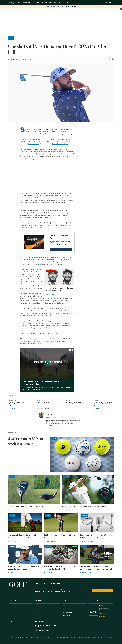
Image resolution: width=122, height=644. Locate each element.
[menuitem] (66, 3)
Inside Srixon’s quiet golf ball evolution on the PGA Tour (60, 536)
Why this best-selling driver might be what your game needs (84, 507)
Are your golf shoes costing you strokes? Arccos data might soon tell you (23, 536)
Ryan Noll (14, 408)
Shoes (12, 515)
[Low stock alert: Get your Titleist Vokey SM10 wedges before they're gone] (97, 523)
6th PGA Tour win (34, 144)
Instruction (26, 2)
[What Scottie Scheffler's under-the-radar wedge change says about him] (25, 554)
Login (110, 3)
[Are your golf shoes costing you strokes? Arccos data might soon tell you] (25, 523)
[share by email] (112, 60)
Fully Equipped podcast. (49, 154)
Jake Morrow (50, 573)
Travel (11, 622)
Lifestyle (12, 618)
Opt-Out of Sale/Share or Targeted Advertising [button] (46, 626)
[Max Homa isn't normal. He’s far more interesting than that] (60, 277)
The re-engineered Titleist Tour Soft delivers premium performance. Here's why (97, 568)
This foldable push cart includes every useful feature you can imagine (46, 404)
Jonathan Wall (14, 60)
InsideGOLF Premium (71, 7)
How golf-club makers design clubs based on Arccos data (29, 507)
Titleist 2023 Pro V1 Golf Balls (59, 237)
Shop (50, 2)
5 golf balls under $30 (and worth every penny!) (75, 403)
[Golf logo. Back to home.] (18, 585)
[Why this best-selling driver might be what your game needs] (88, 489)
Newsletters (57, 2)
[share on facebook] (106, 60)
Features (50, 271)
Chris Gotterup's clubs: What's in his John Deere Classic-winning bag (103, 404)
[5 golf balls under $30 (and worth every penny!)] (82, 454)
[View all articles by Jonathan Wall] (41, 415)
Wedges (85, 515)
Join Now (105, 3)
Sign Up (102, 591)
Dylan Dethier (51, 294)
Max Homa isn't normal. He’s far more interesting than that (60, 289)
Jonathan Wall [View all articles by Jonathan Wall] (52, 414)
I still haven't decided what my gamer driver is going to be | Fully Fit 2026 (60, 568)
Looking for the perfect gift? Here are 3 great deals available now (18, 404)
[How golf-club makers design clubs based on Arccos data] (34, 489)
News (19, 2)
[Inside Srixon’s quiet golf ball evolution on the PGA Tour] (61, 523)
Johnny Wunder (50, 541)
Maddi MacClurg (69, 510)
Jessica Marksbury (44, 408)
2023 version (64, 139)
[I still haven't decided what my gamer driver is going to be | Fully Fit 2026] (61, 554)
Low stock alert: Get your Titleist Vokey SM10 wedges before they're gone (95, 536)
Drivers (67, 477)
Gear (33, 2)
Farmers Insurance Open (60, 144)
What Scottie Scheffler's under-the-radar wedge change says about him (24, 568)
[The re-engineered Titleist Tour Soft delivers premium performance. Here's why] (97, 554)
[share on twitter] (109, 60)
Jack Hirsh (99, 408)
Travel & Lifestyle (42, 2)
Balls (11, 38)
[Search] (113, 3)
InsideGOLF (66, 2)
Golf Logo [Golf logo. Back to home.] (12, 3)
